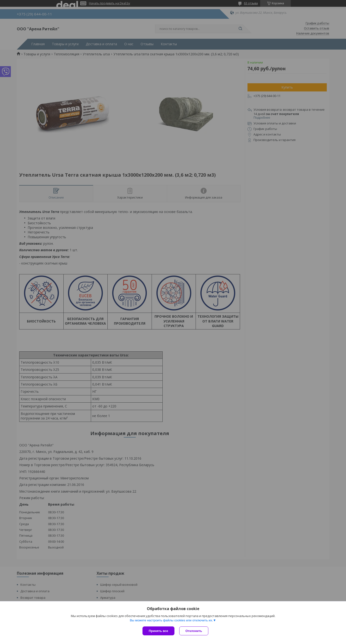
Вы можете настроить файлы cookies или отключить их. (171, 620)
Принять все (158, 631)
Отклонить (194, 631)
